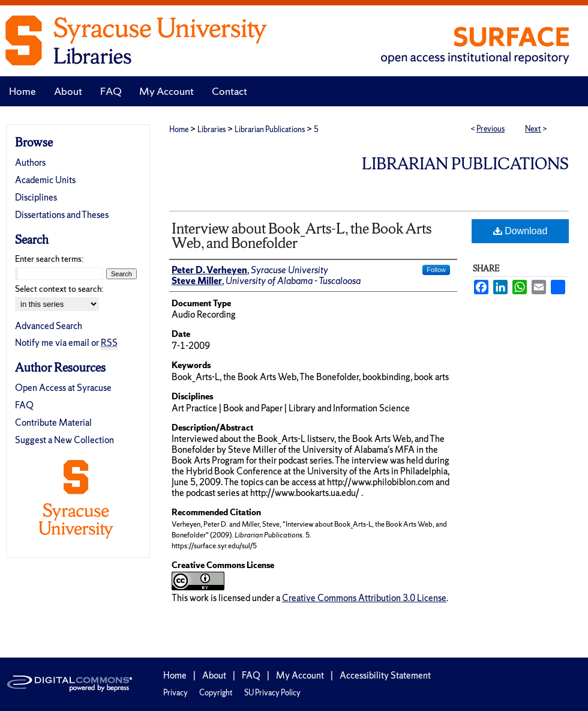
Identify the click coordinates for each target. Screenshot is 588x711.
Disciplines (36, 197)
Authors (30, 162)
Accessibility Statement (385, 675)
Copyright (216, 693)
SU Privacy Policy (272, 693)
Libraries (211, 129)
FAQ (24, 405)
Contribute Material (53, 422)
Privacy (175, 693)
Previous (490, 129)
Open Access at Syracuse (63, 388)
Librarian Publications (270, 129)
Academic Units (45, 180)
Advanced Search (49, 326)
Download (520, 231)
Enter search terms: (49, 259)
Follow (436, 270)
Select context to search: (59, 289)
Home (179, 129)
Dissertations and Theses (62, 215)
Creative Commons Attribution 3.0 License (364, 598)
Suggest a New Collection (64, 440)
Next (533, 129)
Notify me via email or (66, 343)
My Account (300, 675)
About (214, 675)
